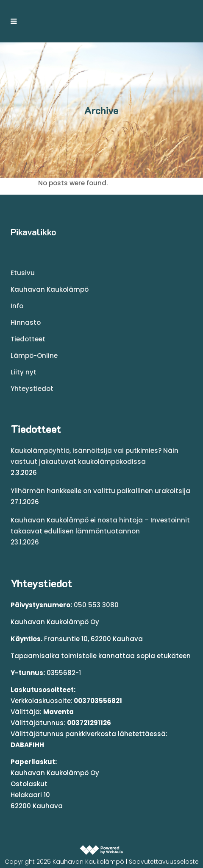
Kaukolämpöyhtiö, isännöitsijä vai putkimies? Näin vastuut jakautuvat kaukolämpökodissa (95, 456)
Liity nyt (24, 372)
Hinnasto (26, 322)
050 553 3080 (96, 605)
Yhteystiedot (32, 389)
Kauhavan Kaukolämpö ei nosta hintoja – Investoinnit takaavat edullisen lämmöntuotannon (100, 526)
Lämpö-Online (34, 356)
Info (17, 306)
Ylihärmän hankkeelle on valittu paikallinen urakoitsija (100, 491)
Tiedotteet (28, 339)
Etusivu (23, 273)
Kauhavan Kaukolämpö (50, 289)
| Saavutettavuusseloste (162, 862)
